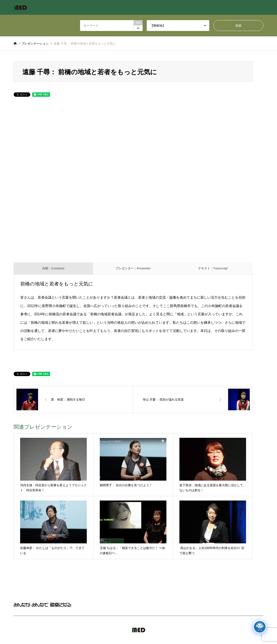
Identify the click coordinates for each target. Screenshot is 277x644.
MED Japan (226, 630)
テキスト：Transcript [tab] (213, 268)
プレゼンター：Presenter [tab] (133, 268)
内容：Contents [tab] (53, 268)
